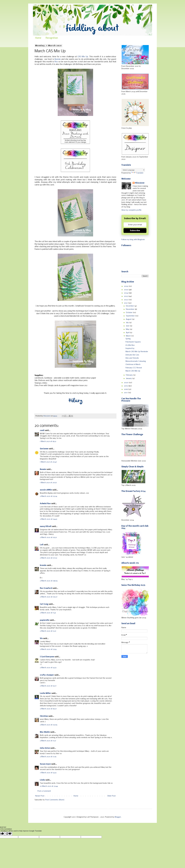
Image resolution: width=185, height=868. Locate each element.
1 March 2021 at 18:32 (48, 441)
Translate (137, 173)
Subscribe (135, 230)
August (129, 319)
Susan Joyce (45, 764)
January (129, 379)
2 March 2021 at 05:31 (48, 537)
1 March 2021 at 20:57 (48, 483)
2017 (126, 393)
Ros (56, 62)
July (128, 323)
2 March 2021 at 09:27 (49, 597)
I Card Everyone (47, 657)
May (128, 329)
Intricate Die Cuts (132, 355)
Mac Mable (45, 732)
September (131, 316)
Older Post (111, 796)
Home (38, 38)
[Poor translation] (9, 834)
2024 (126, 293)
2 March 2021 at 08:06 (49, 581)
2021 (126, 303)
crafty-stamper (47, 675)
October (129, 313)
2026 (126, 286)
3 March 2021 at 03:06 (49, 725)
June (128, 326)
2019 (126, 386)
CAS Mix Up (83, 57)
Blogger (118, 817)
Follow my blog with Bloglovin (133, 240)
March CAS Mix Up (133, 371)
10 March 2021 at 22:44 (49, 786)
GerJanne (44, 449)
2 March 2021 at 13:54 (48, 649)
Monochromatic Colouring (136, 361)
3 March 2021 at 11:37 (48, 741)
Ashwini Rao (45, 504)
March (129, 336)
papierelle (45, 620)
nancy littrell (46, 527)
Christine (44, 716)
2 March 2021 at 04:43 (48, 519)
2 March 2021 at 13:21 (48, 631)
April (128, 333)
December (130, 306)
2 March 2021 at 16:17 (48, 686)
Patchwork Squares (133, 342)
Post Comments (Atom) (55, 800)
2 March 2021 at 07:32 (48, 558)
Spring (128, 339)
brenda (43, 565)
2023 (126, 296)
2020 (126, 383)
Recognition (52, 38)
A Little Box (130, 345)
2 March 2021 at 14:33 (48, 668)
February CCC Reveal (134, 368)
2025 (126, 290)
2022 (126, 300)
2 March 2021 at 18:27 (48, 709)
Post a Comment (44, 791)
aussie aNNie (46, 490)
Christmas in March (133, 364)
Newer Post (40, 796)
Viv (41, 639)
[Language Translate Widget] (133, 170)
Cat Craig (44, 604)
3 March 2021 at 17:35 (48, 757)
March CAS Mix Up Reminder (137, 352)
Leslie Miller (45, 693)
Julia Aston (45, 748)
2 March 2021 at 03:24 (48, 496)
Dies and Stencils (132, 358)
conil (42, 431)
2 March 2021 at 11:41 (48, 613)
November (130, 309)
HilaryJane (140, 183)
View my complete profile (131, 210)
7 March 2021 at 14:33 (48, 773)
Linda (42, 780)
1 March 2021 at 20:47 (48, 462)
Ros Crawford (46, 588)
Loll (42, 545)
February (130, 375)
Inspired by (130, 348)
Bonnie (58, 59)
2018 (126, 389)
